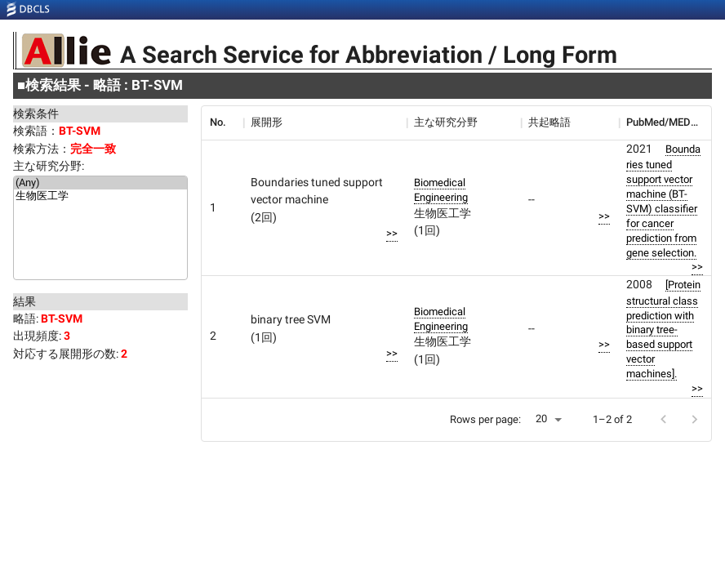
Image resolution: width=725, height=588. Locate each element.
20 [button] (541, 419)
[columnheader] (222, 122)
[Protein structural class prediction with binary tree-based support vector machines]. (663, 329)
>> (392, 233)
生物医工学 (100, 197)
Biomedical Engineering (441, 190)
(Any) (100, 183)
